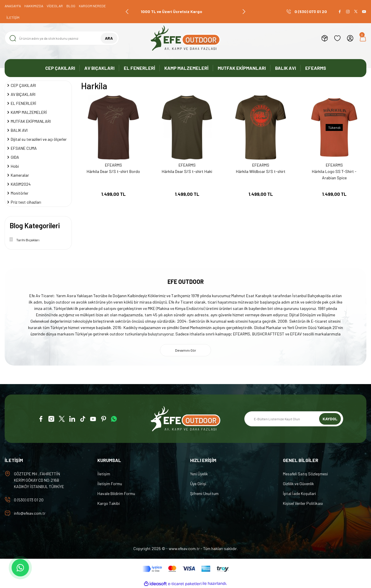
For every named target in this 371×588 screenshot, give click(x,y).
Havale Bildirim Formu (116, 493)
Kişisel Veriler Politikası (303, 503)
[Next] (244, 12)
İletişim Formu (110, 484)
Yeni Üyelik (199, 474)
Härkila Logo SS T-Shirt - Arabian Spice (334, 175)
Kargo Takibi (109, 503)
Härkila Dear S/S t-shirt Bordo (113, 171)
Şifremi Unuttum (204, 493)
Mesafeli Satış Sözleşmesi (305, 474)
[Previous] (127, 12)
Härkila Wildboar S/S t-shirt (261, 171)
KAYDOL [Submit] (330, 419)
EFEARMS (113, 165)
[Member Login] (350, 38)
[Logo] (185, 38)
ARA (109, 38)
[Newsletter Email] (294, 419)
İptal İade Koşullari (299, 493)
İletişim (104, 474)
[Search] (62, 38)
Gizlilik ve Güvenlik (298, 484)
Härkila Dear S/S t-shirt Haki (187, 171)
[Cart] (363, 38)
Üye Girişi (198, 484)
